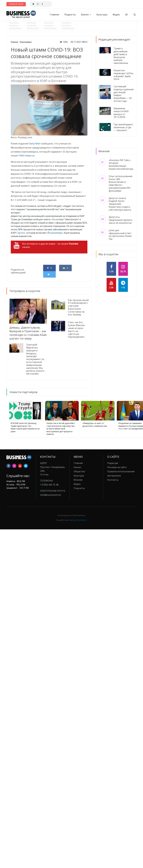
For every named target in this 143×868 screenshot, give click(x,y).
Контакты (113, 480)
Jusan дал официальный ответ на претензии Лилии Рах (120, 235)
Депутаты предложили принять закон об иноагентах (121, 220)
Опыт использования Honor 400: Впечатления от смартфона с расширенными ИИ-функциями (120, 183)
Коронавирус (26, 42)
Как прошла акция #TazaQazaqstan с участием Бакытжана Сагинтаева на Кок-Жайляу (78, 307)
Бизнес (85, 15)
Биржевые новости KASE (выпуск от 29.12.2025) (121, 113)
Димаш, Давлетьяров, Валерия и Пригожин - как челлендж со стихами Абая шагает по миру (28, 333)
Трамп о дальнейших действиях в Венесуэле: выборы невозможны (121, 56)
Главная (54, 15)
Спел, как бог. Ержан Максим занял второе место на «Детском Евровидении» (76, 330)
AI (126, 15)
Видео (116, 15)
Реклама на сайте (117, 467)
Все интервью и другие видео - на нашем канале (46, 245)
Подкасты (70, 15)
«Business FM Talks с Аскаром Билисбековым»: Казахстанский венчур (121, 164)
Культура (102, 15)
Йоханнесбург (55, 233)
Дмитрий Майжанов (78, 520)
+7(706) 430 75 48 (49, 485)
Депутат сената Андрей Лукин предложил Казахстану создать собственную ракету (120, 204)
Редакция (113, 463)
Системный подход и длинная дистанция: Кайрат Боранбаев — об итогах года (124, 94)
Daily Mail (35, 143)
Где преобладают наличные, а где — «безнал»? (123, 127)
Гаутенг (21, 233)
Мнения (78, 480)
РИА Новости (27, 155)
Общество (79, 471)
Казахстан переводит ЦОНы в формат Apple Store (123, 75)
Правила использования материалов (121, 474)
